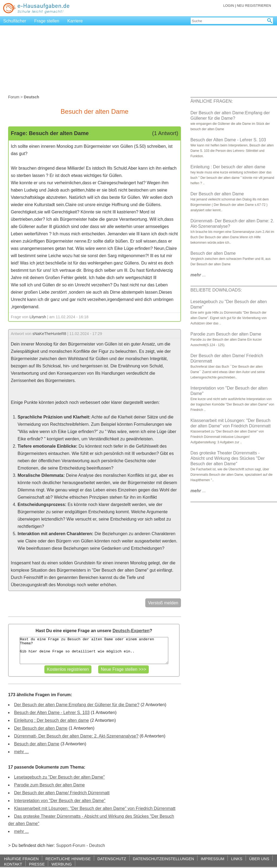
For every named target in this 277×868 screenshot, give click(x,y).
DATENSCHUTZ (112, 859)
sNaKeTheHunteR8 (49, 334)
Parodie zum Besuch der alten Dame (49, 785)
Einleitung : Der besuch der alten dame (52, 720)
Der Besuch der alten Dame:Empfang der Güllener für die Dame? (77, 705)
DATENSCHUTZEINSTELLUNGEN (163, 859)
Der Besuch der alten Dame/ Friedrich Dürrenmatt (62, 793)
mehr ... (21, 752)
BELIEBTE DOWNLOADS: (216, 290)
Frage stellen (47, 21)
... (198, 275)
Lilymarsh (38, 317)
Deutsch (97, 845)
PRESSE (37, 864)
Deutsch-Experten (131, 631)
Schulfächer (15, 21)
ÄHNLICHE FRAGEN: (212, 101)
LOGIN (229, 6)
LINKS (237, 859)
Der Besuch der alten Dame (41, 728)
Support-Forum (71, 845)
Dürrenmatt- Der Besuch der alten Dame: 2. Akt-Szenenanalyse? (76, 736)
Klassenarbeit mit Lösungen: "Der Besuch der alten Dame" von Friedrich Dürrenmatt (95, 808)
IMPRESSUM (212, 859)
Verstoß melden (163, 603)
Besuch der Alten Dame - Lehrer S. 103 (52, 713)
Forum (14, 97)
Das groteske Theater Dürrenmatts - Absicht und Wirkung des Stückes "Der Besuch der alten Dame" (227, 458)
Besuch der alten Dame (37, 744)
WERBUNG (62, 864)
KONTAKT (13, 864)
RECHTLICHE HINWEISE (68, 859)
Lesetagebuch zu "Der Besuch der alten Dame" (59, 777)
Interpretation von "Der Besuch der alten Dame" (60, 801)
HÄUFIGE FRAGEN (21, 859)
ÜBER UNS (259, 859)
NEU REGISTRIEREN (254, 6)
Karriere (75, 21)
